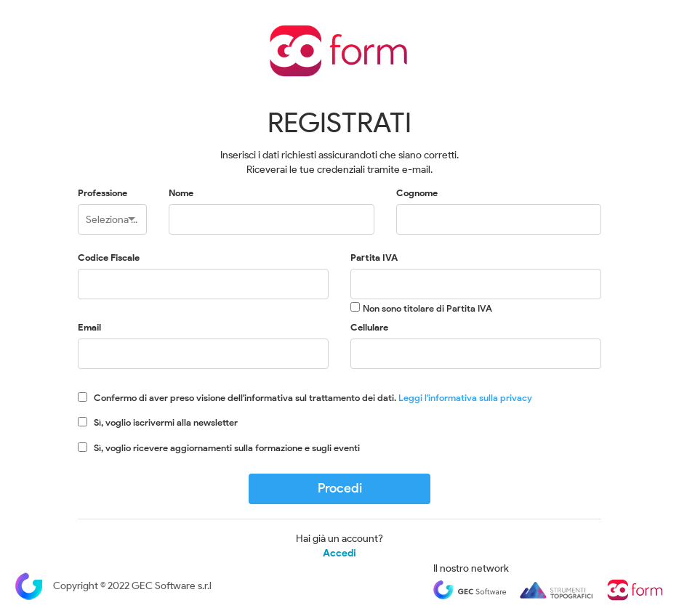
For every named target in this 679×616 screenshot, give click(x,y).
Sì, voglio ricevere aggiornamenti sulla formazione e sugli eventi (227, 448)
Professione (103, 193)
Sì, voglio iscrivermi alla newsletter (166, 422)
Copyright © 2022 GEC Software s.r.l (113, 586)
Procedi (340, 488)
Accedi (339, 554)
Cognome (417, 193)
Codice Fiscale (109, 258)
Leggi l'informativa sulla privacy (465, 398)
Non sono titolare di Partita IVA (427, 308)
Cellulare (369, 327)
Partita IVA (374, 258)
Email (89, 327)
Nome (181, 193)
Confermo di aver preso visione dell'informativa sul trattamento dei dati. (313, 398)
